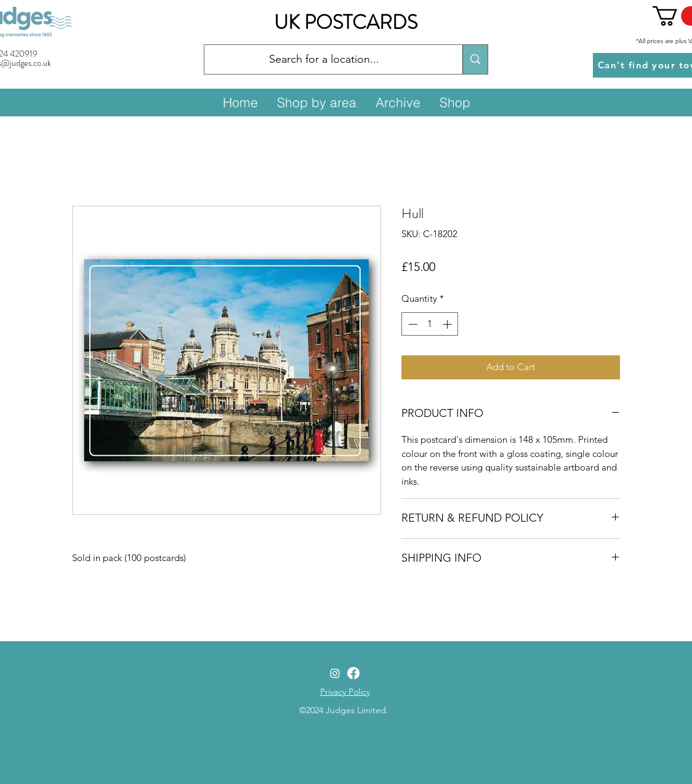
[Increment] (449, 324)
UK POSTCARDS (346, 22)
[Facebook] (353, 673)
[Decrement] (412, 324)
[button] (316, 102)
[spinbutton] (430, 324)
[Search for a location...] (324, 60)
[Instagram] (335, 673)
